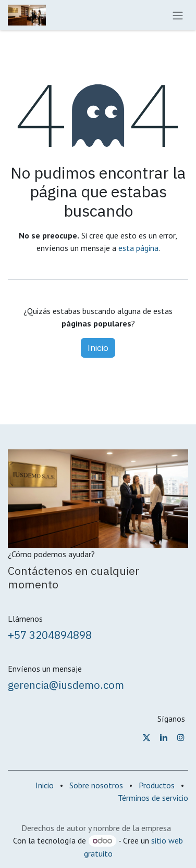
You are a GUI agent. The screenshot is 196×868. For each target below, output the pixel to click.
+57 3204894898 (50, 635)
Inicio (98, 348)
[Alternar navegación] (178, 15)
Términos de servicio (153, 798)
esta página (138, 248)
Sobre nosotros (96, 785)
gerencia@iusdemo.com (66, 685)
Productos (157, 785)
